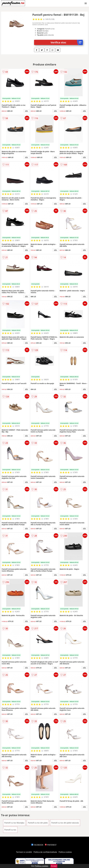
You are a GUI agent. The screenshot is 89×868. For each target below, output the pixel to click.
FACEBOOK (37, 845)
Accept (54, 866)
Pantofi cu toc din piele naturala (65, 823)
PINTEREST (51, 845)
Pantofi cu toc (10, 830)
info (26, 111)
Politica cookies (65, 852)
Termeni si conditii (24, 852)
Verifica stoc (67, 42)
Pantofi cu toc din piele (38, 823)
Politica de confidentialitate (45, 852)
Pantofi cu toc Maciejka (14, 823)
